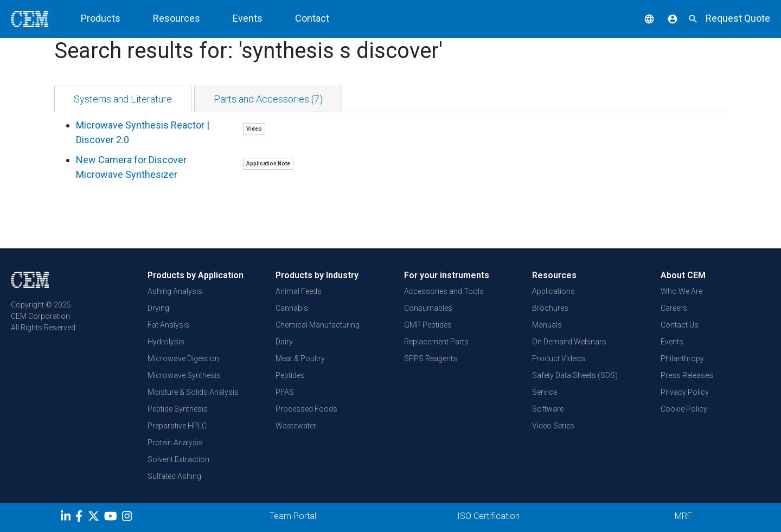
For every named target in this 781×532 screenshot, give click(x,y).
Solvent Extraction (178, 459)
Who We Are (681, 291)
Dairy (284, 342)
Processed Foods (306, 409)
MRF (683, 516)
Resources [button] (177, 18)
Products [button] (101, 18)
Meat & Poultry (300, 358)
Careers (674, 308)
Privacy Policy (685, 392)
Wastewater (296, 426)
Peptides (290, 375)
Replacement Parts (436, 342)
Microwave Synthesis (184, 375)
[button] (641, 18)
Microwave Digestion (183, 358)
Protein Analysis (175, 443)
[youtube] (112, 518)
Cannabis (292, 308)
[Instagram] (128, 518)
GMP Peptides (428, 325)
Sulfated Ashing (174, 476)
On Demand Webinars (569, 342)
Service (545, 392)
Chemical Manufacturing (318, 325)
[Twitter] (95, 518)
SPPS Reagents (431, 358)
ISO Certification (488, 516)
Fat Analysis (168, 325)
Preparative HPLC (177, 426)
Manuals (547, 325)
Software (548, 409)
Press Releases (687, 375)
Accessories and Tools (444, 291)
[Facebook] (82, 518)
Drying (158, 308)
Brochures (550, 308)
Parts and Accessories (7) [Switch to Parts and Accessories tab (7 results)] (268, 99)
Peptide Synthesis (178, 409)
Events (248, 18)
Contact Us (680, 325)
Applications (553, 291)
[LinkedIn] (67, 518)
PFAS (285, 392)
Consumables (428, 308)
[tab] (123, 99)
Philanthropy (682, 358)
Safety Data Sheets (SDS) (575, 375)
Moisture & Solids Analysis (193, 392)
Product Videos (559, 358)
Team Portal (293, 516)
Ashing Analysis (175, 291)
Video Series (553, 426)
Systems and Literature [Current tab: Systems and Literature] (123, 99)
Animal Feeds (299, 291)
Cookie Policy (684, 409)
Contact (312, 18)
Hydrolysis (166, 342)
